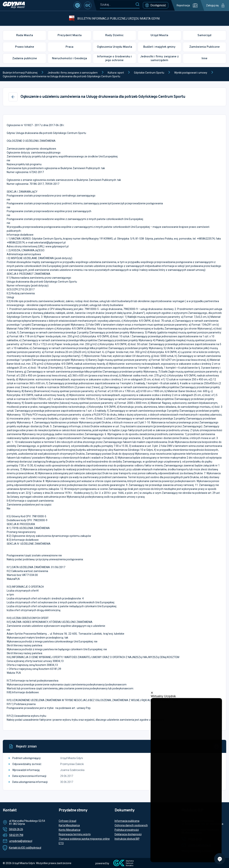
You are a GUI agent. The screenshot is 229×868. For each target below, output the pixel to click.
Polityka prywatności (127, 830)
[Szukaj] (137, 4)
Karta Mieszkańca (69, 825)
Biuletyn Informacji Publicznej (20, 73)
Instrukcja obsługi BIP (127, 839)
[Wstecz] (13, 97)
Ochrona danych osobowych (131, 825)
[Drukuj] (217, 746)
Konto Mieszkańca (70, 830)
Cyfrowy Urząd (67, 821)
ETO (61, 843)
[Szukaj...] (118, 5)
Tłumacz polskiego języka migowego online (84, 839)
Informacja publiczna (127, 821)
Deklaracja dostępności (128, 834)
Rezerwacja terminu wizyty (75, 834)
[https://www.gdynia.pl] (14, 5)
